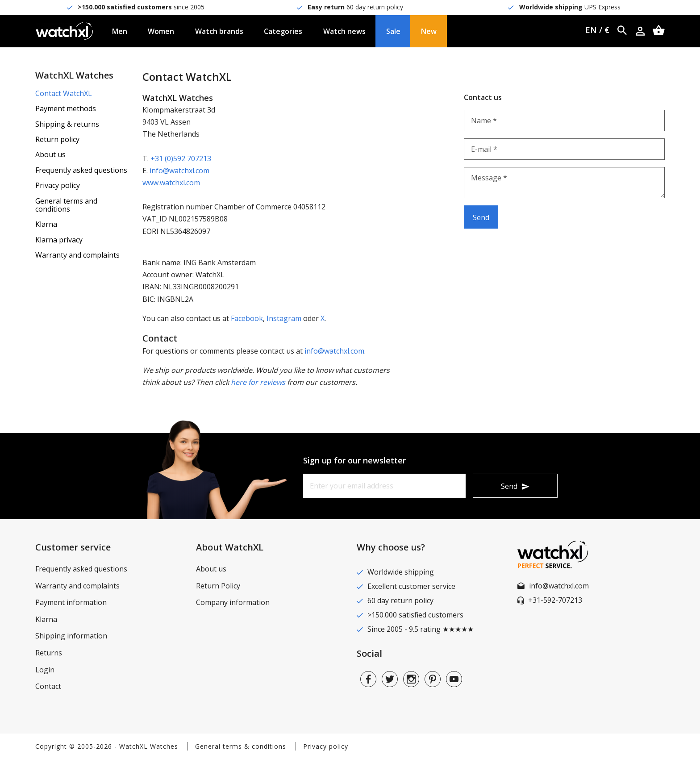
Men (120, 31)
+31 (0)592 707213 (181, 158)
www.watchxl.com (171, 183)
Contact (48, 686)
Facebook (247, 318)
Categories (283, 31)
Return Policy (218, 586)
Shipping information (71, 636)
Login (45, 670)
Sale (393, 31)
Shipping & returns (67, 124)
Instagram (284, 318)
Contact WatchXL (64, 93)
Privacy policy (58, 185)
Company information (233, 602)
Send (509, 486)
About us (50, 154)
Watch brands (219, 31)
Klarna (46, 224)
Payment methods (66, 108)
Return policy (57, 139)
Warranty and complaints (77, 255)
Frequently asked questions (81, 170)
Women (161, 31)
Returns (49, 653)
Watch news (344, 31)
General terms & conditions (241, 746)
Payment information (71, 602)
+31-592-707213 (555, 600)
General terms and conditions (66, 205)
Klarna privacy (59, 240)
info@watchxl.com (179, 171)
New (429, 31)
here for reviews (258, 382)
